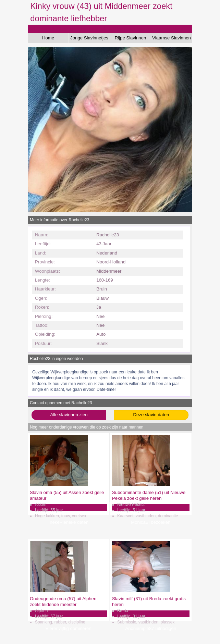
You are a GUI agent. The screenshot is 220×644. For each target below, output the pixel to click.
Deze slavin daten (151, 415)
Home (48, 38)
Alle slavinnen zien (69, 415)
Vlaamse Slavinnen (172, 38)
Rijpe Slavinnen (131, 38)
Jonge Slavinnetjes (89, 38)
